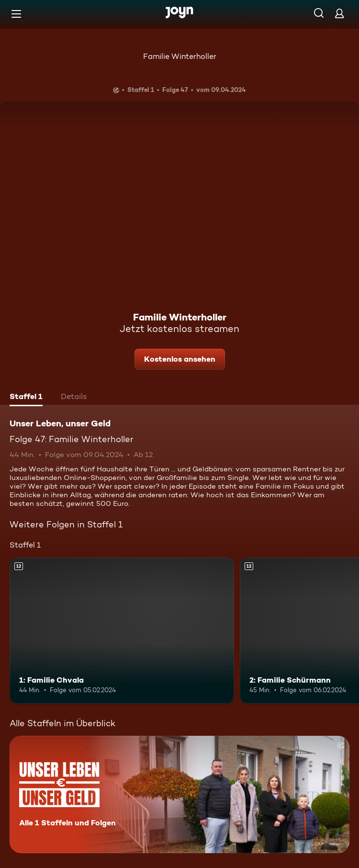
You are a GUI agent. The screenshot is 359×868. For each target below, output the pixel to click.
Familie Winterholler (180, 56)
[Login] (339, 13)
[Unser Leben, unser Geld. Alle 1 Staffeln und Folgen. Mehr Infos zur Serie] (179, 794)
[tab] (26, 398)
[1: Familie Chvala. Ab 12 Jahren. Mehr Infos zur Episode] (122, 631)
